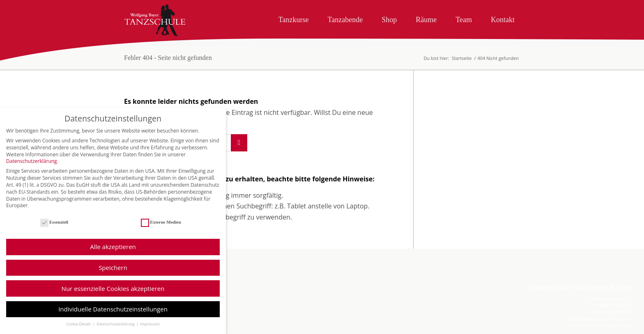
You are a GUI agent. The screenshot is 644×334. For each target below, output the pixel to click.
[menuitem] (294, 18)
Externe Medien (161, 229)
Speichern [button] (113, 274)
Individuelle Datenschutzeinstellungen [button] (113, 316)
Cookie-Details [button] (79, 331)
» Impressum (583, 325)
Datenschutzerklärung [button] (116, 331)
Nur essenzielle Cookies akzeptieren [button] (113, 295)
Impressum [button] (150, 331)
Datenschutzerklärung (32, 168)
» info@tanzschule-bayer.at (601, 319)
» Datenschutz (615, 325)
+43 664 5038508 (612, 312)
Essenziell (54, 229)
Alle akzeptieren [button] (113, 253)
